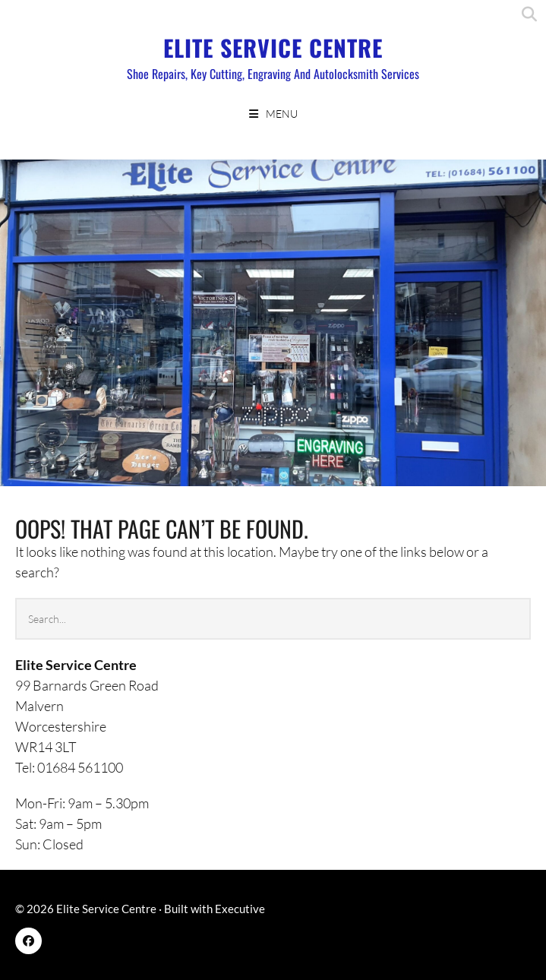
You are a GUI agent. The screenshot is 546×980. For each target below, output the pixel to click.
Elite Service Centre (273, 47)
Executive (240, 909)
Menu (282, 114)
